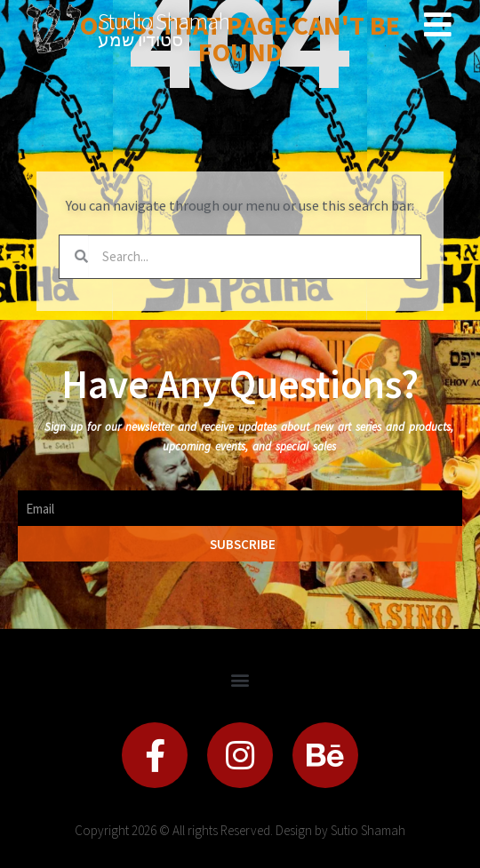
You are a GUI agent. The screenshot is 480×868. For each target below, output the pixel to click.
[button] (240, 679)
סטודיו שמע (140, 40)
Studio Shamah (164, 21)
